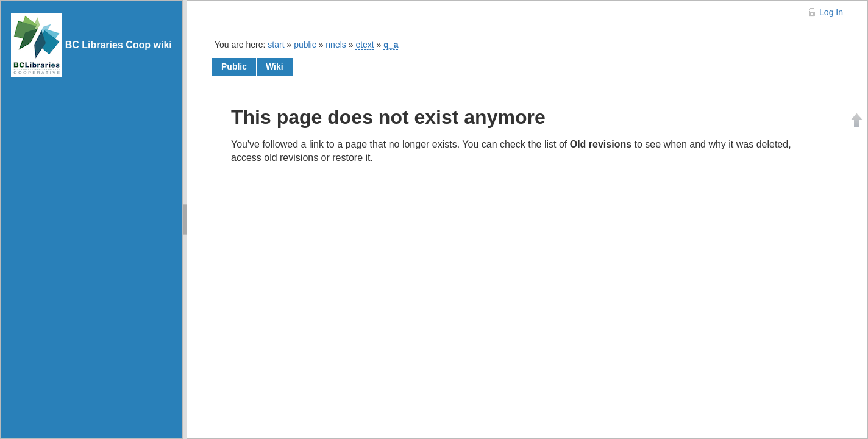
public (305, 45)
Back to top (857, 120)
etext (365, 45)
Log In (831, 12)
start (276, 45)
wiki (275, 66)
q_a (391, 45)
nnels (336, 45)
